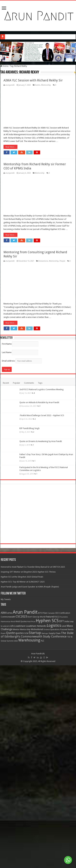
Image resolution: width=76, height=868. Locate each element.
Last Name (7, 555)
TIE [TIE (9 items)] (69, 840)
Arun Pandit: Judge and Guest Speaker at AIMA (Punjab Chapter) (30, 790)
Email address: (22, 564)
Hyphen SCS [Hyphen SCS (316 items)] (47, 824)
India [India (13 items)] (67, 825)
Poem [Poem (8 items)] (3, 837)
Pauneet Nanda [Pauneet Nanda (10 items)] (67, 833)
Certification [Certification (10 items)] (65, 816)
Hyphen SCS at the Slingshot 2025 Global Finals (22, 780)
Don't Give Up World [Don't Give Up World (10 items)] (36, 820)
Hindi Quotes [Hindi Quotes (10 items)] (21, 825)
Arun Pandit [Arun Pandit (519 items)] (25, 815)
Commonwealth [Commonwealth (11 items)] (8, 820)
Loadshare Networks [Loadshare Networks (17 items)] (36, 829)
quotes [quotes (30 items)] (20, 836)
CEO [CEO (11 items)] (57, 816)
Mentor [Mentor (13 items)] (16, 833)
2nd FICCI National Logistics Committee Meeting (42, 593)
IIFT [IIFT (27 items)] (62, 824)
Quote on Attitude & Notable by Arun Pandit (39, 606)
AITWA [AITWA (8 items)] (10, 816)
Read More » (10, 147)
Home (4, 66)
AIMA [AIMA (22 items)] (4, 816)
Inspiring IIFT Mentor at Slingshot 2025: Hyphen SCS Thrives (28, 775)
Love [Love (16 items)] (64, 829)
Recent (6, 586)
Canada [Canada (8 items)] (51, 816)
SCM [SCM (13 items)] (26, 836)
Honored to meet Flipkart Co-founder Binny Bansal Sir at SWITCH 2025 (33, 770)
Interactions (43, 261)
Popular (16, 586)
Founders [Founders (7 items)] (64, 820)
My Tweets (6, 802)
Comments (29, 586)
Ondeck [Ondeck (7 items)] (46, 833)
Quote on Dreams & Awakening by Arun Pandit (41, 644)
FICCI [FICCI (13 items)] (57, 820)
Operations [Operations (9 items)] (55, 833)
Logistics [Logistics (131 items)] (54, 829)
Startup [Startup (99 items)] (35, 836)
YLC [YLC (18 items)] (42, 844)
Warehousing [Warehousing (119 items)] (29, 843)
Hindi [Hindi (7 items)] (13, 825)
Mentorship (46, 85)
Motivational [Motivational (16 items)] (37, 832)
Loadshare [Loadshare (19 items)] (20, 829)
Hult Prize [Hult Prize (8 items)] (31, 825)
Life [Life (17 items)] (12, 829)
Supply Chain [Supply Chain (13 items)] (55, 836)
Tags (40, 586)
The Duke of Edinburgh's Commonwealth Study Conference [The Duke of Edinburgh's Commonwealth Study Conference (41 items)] (37, 838)
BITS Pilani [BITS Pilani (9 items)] (43, 816)
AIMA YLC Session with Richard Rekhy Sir (33, 80)
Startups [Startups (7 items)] (45, 837)
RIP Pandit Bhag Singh (29, 631)
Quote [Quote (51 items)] (10, 836)
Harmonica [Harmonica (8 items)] (5, 825)
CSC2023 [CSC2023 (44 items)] (21, 820)
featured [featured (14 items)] (50, 820)
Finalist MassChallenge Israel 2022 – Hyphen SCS (42, 619)
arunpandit (10, 85)
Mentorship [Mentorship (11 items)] (25, 833)
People (62, 261)
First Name (7, 547)
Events (38, 85)
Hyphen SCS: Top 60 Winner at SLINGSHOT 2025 (23, 785)
